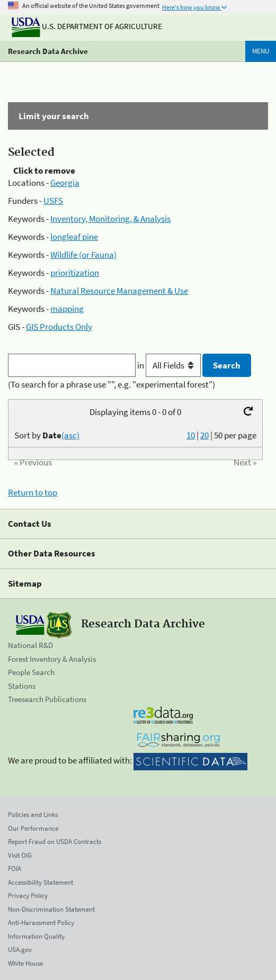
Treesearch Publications (47, 699)
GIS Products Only (59, 327)
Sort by (47, 435)
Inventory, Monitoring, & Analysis (110, 219)
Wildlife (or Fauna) (83, 255)
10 (191, 435)
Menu (261, 51)
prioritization (75, 273)
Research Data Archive (48, 51)
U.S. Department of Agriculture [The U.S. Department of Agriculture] (87, 26)
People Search (31, 672)
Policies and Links (33, 815)
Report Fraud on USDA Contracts (55, 842)
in (170, 365)
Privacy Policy (28, 896)
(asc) (70, 435)
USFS (53, 201)
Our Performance (33, 828)
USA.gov (20, 950)
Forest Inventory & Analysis (52, 659)
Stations (22, 686)
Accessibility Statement (41, 882)
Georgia (65, 183)
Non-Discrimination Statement (51, 909)
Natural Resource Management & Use (119, 291)
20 (204, 435)
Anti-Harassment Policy (41, 923)
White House (25, 963)
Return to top (33, 492)
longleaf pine (74, 237)
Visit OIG (20, 855)
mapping (67, 309)
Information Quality (36, 936)
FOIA (15, 869)
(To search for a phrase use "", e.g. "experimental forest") (112, 384)
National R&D (30, 645)
